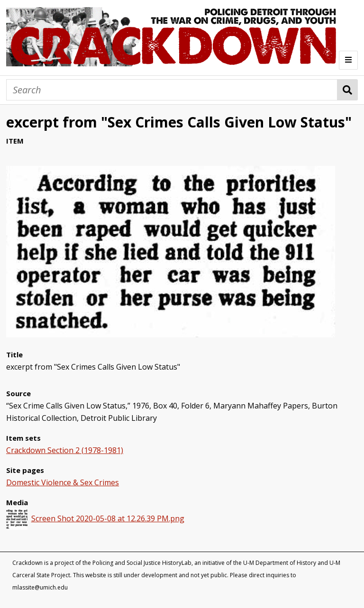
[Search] (172, 90)
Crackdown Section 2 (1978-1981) (65, 450)
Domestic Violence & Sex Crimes (63, 482)
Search (348, 90)
